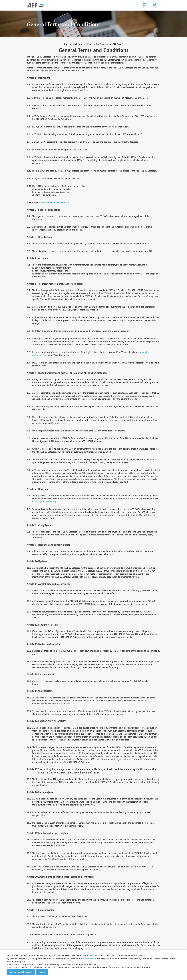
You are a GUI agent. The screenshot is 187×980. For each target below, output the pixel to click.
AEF (144, 8)
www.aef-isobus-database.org (55, 202)
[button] (21, 972)
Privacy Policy (89, 959)
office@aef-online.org (45, 501)
